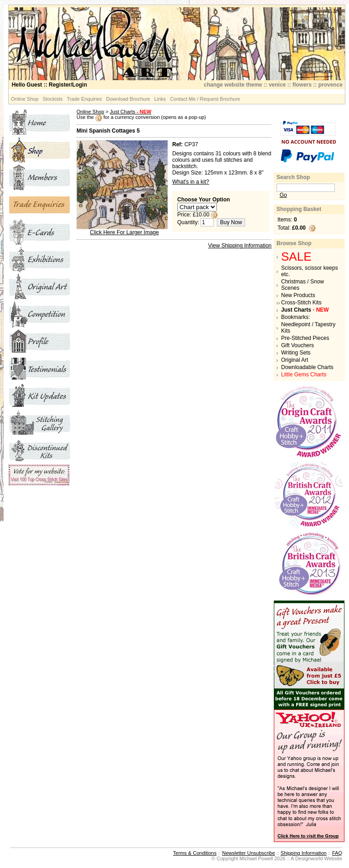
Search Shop (293, 177)
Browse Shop (294, 243)
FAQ (337, 853)
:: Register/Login (49, 85)
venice (277, 85)
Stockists (53, 99)
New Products (298, 295)
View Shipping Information (240, 246)
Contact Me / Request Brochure (205, 99)
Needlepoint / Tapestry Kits (308, 328)
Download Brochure (128, 99)
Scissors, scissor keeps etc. (310, 271)
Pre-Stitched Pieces (305, 338)
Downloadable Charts (307, 367)
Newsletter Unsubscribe (248, 853)
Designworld (309, 858)
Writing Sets (296, 353)
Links (160, 99)
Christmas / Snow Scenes (303, 285)
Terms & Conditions (195, 853)
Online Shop (25, 99)
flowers (302, 85)
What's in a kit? (191, 182)
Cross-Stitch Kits (301, 303)
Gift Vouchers (298, 345)
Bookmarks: (295, 317)
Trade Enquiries (85, 99)
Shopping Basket (299, 209)
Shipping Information (304, 853)
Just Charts (131, 112)
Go (283, 195)
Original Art (295, 360)
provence (331, 85)
